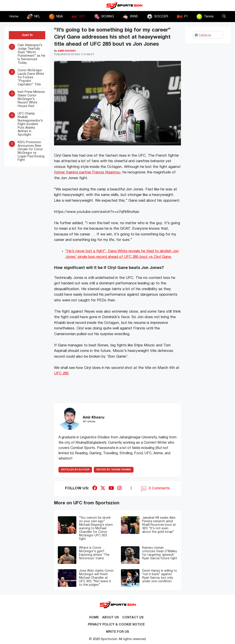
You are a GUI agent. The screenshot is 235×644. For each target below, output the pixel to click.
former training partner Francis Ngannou (87, 172)
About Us (111, 618)
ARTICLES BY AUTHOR (75, 470)
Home (14, 17)
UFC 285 (61, 373)
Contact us (133, 618)
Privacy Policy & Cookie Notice (116, 625)
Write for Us (117, 632)
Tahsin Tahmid (114, 470)
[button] (224, 17)
